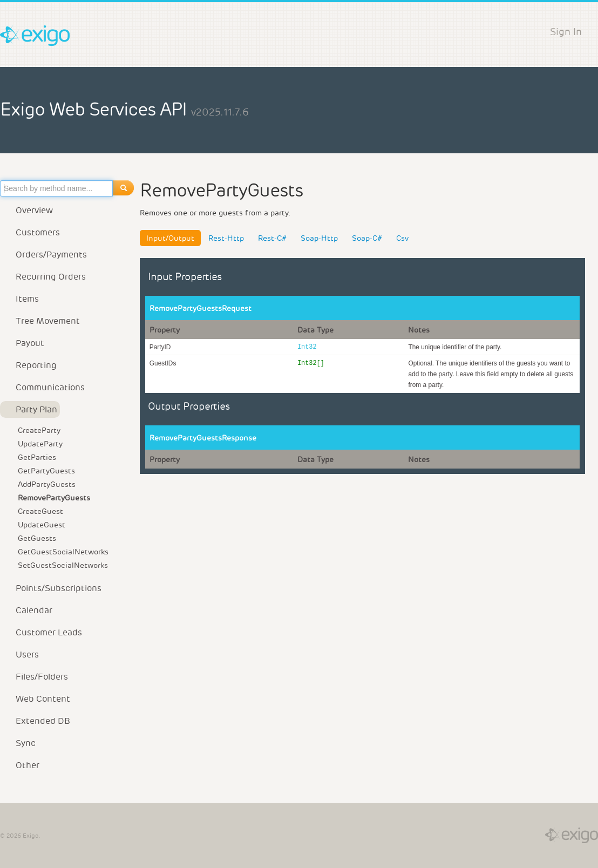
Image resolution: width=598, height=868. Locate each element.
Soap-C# (367, 238)
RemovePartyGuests (54, 498)
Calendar (28, 610)
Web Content (36, 699)
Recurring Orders (44, 277)
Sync (19, 743)
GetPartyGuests (46, 471)
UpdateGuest (42, 525)
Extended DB (36, 721)
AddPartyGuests (47, 484)
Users (21, 655)
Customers (31, 232)
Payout (23, 343)
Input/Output (170, 238)
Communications (44, 387)
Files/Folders (35, 677)
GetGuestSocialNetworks (63, 552)
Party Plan (30, 409)
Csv (402, 238)
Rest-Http (226, 238)
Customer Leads (42, 632)
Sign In (566, 32)
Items (21, 299)
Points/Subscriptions (52, 588)
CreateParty (39, 430)
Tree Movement (41, 321)
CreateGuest (40, 511)
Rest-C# (272, 238)
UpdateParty (40, 444)
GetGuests (37, 538)
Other (21, 765)
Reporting (30, 365)
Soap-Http (319, 238)
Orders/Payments (45, 255)
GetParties (37, 457)
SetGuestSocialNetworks (63, 565)
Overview (28, 210)
